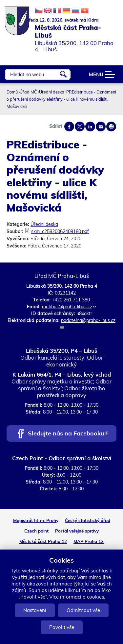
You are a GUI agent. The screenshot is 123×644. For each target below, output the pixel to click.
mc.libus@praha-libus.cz (69, 307)
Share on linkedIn (90, 127)
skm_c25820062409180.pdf (60, 231)
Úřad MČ (28, 92)
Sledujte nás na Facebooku (68, 434)
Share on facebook (69, 127)
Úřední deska (52, 92)
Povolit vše (62, 627)
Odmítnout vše (83, 610)
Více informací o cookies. (77, 597)
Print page (111, 127)
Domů (12, 92)
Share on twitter (80, 127)
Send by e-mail (101, 127)
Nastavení (35, 610)
